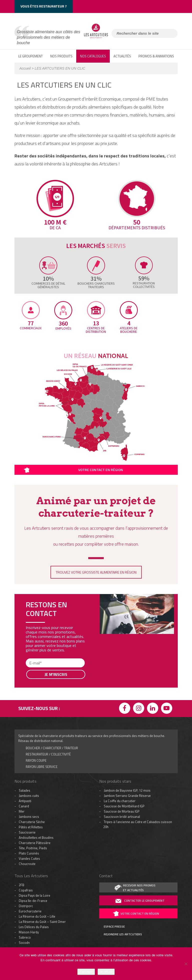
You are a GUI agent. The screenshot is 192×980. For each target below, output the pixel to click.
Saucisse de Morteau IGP (122, 811)
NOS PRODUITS (61, 56)
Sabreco (25, 937)
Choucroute (27, 864)
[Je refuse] (186, 964)
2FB (21, 885)
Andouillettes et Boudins (36, 838)
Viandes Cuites (29, 858)
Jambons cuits (29, 796)
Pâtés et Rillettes (31, 827)
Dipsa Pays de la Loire (34, 895)
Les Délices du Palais (34, 927)
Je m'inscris (56, 674)
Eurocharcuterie (30, 911)
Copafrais (26, 890)
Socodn (24, 943)
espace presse (114, 927)
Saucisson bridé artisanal (122, 817)
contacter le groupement (144, 901)
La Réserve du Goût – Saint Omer (42, 922)
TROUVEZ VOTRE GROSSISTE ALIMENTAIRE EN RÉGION (96, 572)
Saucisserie (27, 832)
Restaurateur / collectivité (48, 754)
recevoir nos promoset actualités (139, 888)
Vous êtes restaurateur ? (44, 6)
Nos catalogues (93, 56)
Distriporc (26, 906)
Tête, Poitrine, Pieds (33, 848)
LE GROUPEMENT (30, 56)
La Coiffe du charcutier (120, 801)
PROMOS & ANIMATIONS (156, 56)
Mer (22, 811)
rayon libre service (42, 767)
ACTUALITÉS (122, 56)
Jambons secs (29, 817)
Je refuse (106, 972)
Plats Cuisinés (29, 853)
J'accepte (86, 972)
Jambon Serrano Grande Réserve (127, 796)
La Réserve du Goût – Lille (37, 916)
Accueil (25, 68)
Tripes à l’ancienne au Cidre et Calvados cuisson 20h (138, 824)
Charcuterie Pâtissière (35, 843)
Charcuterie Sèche (32, 822)
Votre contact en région (101, 470)
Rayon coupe (36, 760)
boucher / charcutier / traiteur (52, 748)
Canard (24, 806)
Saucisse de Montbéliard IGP (124, 806)
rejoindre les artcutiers (123, 934)
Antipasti (25, 801)
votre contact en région (140, 914)
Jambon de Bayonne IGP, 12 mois (127, 790)
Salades (24, 790)
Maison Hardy (29, 932)
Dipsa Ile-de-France (33, 901)
